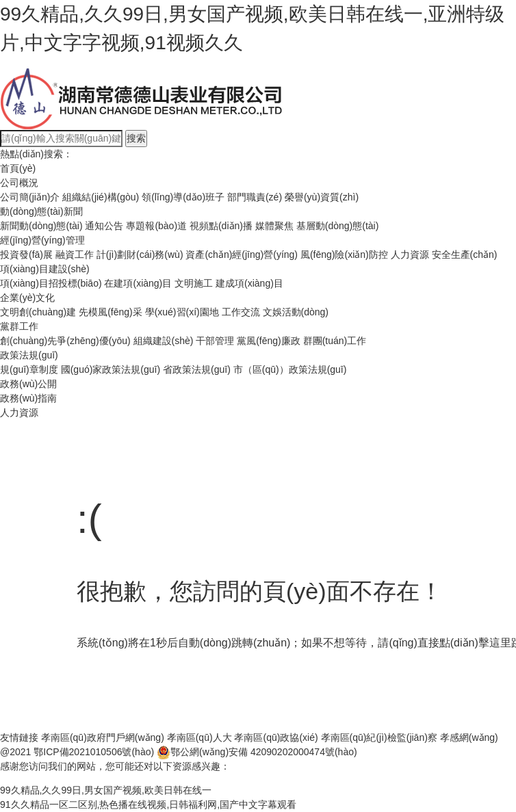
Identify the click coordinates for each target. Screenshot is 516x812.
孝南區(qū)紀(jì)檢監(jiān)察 (379, 737)
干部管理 (215, 341)
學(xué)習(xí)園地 (182, 312)
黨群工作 (19, 326)
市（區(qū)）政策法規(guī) (290, 369)
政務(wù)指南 (28, 398)
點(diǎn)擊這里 (475, 643)
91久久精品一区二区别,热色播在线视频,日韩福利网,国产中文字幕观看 (148, 804)
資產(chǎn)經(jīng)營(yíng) (242, 254)
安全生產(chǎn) (465, 254)
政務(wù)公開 (28, 384)
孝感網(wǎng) (469, 737)
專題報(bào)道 (156, 226)
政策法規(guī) (29, 355)
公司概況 (19, 183)
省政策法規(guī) (197, 369)
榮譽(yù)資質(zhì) (322, 197)
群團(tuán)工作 (335, 341)
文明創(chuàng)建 (38, 312)
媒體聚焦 (274, 226)
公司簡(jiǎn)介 (30, 197)
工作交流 (241, 312)
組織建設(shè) (164, 341)
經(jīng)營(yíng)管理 (42, 240)
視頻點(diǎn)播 (221, 226)
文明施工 (194, 283)
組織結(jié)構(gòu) (101, 197)
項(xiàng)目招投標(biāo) (51, 283)
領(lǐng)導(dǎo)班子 (183, 197)
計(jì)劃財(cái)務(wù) (140, 254)
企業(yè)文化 (27, 298)
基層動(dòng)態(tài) (338, 226)
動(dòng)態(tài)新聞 (41, 211)
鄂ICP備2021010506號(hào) (94, 752)
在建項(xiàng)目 (138, 283)
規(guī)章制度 (29, 369)
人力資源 (410, 254)
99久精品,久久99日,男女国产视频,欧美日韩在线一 (106, 790)
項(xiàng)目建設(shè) (45, 269)
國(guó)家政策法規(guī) (111, 369)
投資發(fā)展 (26, 254)
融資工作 (75, 254)
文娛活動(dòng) (296, 312)
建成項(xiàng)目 (249, 283)
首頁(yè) (18, 168)
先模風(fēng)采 (111, 312)
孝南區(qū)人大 (199, 737)
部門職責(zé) (255, 197)
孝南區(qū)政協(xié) (276, 737)
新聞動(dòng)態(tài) (41, 226)
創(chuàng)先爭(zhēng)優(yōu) (65, 341)
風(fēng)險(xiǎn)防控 (344, 254)
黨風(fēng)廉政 (269, 341)
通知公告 (104, 226)
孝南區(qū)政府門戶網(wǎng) (103, 737)
